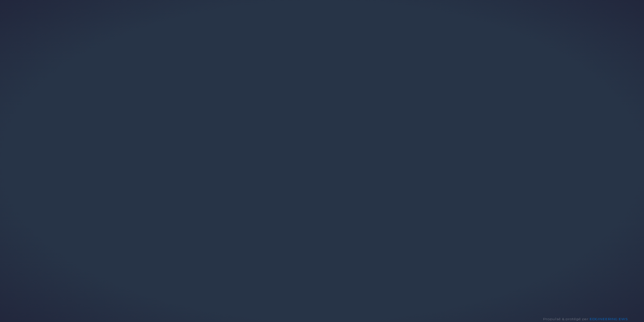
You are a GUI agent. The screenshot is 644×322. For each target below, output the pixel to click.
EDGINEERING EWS (609, 319)
